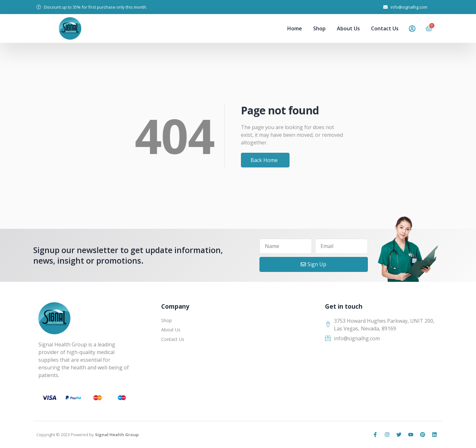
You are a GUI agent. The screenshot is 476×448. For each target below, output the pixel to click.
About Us (348, 28)
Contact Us (385, 28)
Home (295, 28)
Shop (319, 28)
